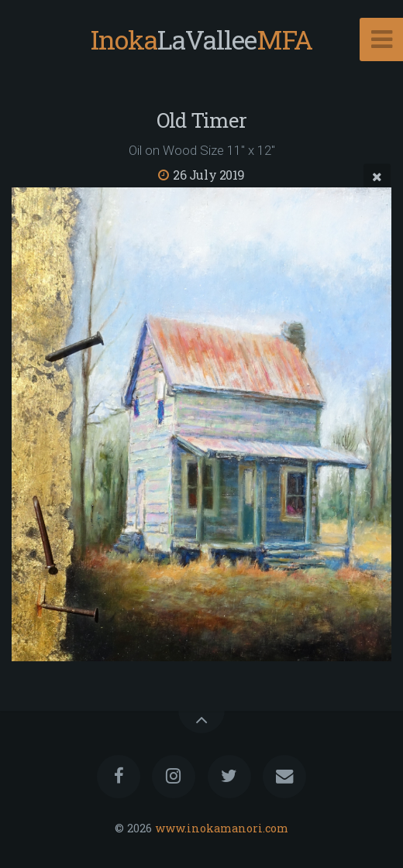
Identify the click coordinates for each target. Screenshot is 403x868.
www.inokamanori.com (222, 828)
